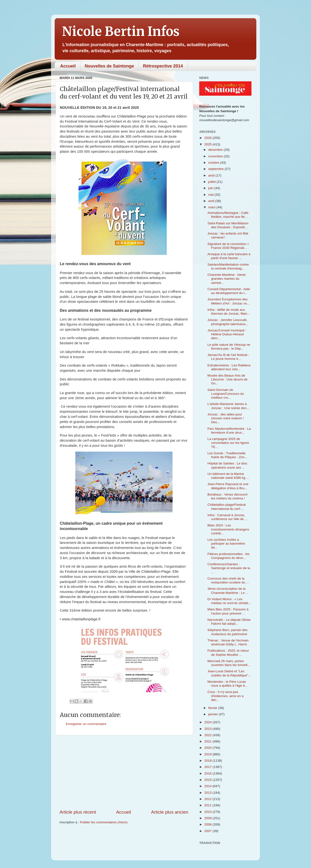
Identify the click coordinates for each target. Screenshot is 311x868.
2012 (208, 799)
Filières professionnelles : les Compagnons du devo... (229, 556)
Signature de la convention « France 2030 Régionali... (228, 246)
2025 (208, 144)
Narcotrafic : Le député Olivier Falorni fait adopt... (229, 622)
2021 (208, 741)
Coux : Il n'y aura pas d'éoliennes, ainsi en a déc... (225, 696)
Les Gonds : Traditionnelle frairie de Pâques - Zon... (227, 455)
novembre (216, 156)
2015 (208, 780)
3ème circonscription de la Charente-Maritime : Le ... (228, 591)
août (212, 175)
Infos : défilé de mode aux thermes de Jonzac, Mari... (229, 312)
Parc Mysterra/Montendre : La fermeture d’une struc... (229, 431)
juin (211, 188)
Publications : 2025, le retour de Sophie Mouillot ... (228, 653)
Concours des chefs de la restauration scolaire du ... (228, 580)
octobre (214, 163)
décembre (216, 150)
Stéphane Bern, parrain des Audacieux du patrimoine (228, 632)
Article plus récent (78, 812)
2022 (208, 735)
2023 (208, 729)
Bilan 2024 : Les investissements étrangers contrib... (228, 529)
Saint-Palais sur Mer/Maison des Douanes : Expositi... (228, 225)
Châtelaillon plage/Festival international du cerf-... (227, 507)
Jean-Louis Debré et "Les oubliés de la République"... (229, 673)
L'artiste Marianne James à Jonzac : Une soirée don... (228, 406)
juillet (212, 182)
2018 (208, 761)
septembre (216, 169)
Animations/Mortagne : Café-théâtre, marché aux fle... (228, 215)
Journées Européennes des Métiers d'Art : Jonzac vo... (229, 301)
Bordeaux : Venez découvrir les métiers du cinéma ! (228, 496)
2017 (208, 767)
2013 (208, 793)
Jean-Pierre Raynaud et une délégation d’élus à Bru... (228, 486)
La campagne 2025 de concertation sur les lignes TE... (228, 443)
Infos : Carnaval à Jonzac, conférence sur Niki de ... (227, 517)
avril (212, 201)
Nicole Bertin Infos (121, 31)
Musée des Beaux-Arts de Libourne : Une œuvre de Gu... (228, 379)
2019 (208, 754)
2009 (208, 818)
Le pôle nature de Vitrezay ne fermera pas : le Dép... (229, 347)
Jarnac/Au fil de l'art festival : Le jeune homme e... (228, 357)
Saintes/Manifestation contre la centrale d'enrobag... (228, 266)
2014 (208, 786)
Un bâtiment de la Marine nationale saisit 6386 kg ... (228, 476)
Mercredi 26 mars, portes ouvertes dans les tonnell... (229, 663)
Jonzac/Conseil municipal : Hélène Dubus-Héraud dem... (227, 334)
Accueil (68, 66)
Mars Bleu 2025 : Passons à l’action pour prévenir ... (228, 611)
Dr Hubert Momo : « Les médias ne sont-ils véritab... (229, 601)
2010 (208, 812)
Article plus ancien (170, 812)
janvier (214, 714)
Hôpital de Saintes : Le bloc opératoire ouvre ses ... (227, 465)
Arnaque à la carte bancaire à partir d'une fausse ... (229, 256)
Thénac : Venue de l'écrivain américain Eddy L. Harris (228, 642)
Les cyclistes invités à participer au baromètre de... (226, 544)
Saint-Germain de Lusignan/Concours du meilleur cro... (226, 394)
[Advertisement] (124, 772)
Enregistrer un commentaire (86, 724)
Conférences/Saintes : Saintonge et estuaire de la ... (229, 568)
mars (212, 207)
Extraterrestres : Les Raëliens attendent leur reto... (229, 367)
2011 (208, 805)
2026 (208, 138)
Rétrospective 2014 (163, 66)
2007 (208, 831)
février (213, 708)
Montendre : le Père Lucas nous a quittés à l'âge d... (228, 684)
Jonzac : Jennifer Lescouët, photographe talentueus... (228, 322)
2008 (208, 824)
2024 (208, 722)
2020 (208, 748)
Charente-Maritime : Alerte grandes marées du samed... (227, 279)
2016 (208, 773)
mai (211, 195)
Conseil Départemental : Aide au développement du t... (229, 291)
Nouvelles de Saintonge (109, 66)
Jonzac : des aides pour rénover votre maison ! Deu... (226, 418)
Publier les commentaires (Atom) (104, 822)
